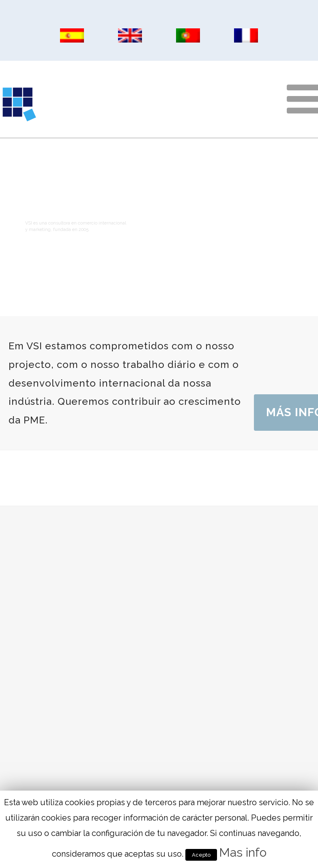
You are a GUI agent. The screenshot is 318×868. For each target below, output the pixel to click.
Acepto (201, 855)
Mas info (243, 852)
